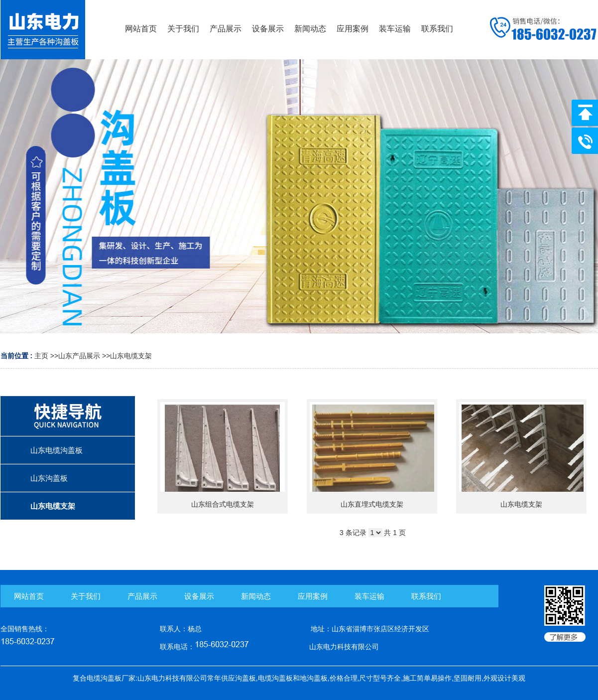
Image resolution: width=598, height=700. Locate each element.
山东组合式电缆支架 (223, 504)
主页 (41, 356)
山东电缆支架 (131, 356)
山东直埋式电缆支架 (372, 504)
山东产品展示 (79, 356)
